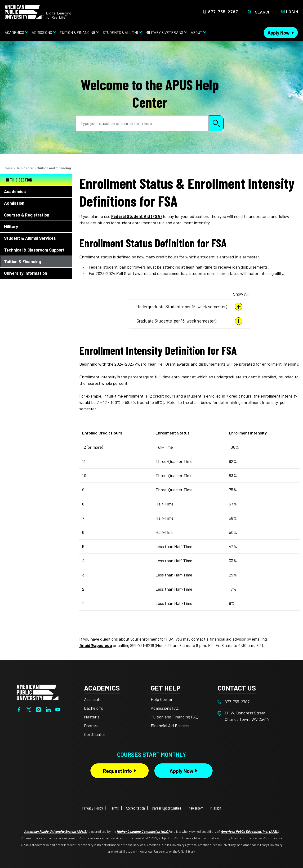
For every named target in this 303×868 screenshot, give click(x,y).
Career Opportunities (167, 808)
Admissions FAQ (165, 708)
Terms (114, 808)
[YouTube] (58, 709)
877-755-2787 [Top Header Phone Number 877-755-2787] (223, 12)
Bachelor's (94, 708)
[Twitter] (29, 709)
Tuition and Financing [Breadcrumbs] (54, 168)
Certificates (95, 734)
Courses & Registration (27, 215)
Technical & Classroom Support (34, 250)
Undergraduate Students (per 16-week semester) (189, 307)
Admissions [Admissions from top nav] (42, 32)
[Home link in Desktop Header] (38, 11)
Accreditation (135, 808)
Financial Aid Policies (170, 726)
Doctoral (92, 726)
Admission (14, 203)
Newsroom (196, 808)
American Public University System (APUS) (56, 831)
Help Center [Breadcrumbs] (25, 168)
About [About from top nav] (196, 32)
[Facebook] (19, 709)
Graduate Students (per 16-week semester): (189, 321)
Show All (241, 294)
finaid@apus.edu (96, 645)
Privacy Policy (93, 808)
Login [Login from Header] (292, 12)
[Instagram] (38, 709)
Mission (216, 808)
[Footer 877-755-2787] (251, 702)
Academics (15, 191)
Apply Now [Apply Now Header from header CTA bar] (279, 33)
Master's (92, 717)
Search (263, 12)
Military (11, 226)
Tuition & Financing (22, 261)
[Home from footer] (38, 692)
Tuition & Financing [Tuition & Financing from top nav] (77, 32)
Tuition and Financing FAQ (175, 717)
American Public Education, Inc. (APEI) (249, 831)
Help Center (162, 699)
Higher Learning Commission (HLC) (143, 831)
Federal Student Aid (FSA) (136, 216)
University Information (26, 273)
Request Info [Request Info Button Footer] (117, 771)
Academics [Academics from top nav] (14, 32)
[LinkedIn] (48, 709)
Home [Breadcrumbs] (8, 168)
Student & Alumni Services (30, 238)
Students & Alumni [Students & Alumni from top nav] (120, 32)
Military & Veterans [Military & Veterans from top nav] (164, 32)
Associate (93, 699)
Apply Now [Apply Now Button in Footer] (181, 771)
